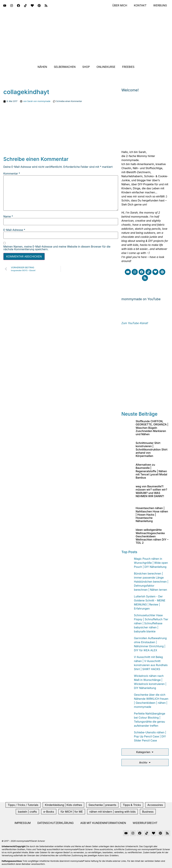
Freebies (128, 67)
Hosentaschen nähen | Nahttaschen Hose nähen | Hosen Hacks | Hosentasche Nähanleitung (152, 515)
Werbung (160, 6)
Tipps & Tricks (132, 805)
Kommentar (12, 173)
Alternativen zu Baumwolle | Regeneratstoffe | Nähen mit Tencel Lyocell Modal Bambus (151, 471)
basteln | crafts (27, 812)
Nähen (42, 67)
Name (8, 216)
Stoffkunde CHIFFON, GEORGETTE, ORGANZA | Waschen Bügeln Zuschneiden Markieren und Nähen (152, 428)
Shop (86, 67)
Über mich (120, 6)
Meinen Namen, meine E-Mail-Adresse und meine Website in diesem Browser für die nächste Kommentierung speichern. (57, 248)
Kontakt (140, 6)
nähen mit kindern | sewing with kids (112, 812)
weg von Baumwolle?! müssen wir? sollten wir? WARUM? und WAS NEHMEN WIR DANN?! (151, 491)
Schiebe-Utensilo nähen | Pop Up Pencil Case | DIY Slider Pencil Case (150, 736)
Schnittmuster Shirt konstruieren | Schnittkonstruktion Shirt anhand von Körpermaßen (151, 449)
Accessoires (155, 805)
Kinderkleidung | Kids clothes (63, 805)
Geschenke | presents (102, 805)
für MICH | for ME (72, 812)
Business (148, 812)
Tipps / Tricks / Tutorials (23, 805)
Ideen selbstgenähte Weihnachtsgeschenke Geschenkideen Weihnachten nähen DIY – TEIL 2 (152, 536)
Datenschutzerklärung (55, 823)
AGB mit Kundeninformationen (103, 823)
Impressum (23, 823)
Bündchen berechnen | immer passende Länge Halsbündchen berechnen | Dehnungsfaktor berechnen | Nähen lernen (151, 582)
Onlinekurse (106, 67)
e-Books (49, 812)
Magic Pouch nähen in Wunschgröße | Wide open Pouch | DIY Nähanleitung (151, 563)
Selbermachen (65, 67)
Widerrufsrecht (145, 823)
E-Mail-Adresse (14, 230)
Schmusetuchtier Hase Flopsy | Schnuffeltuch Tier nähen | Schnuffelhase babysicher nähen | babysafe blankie (151, 623)
